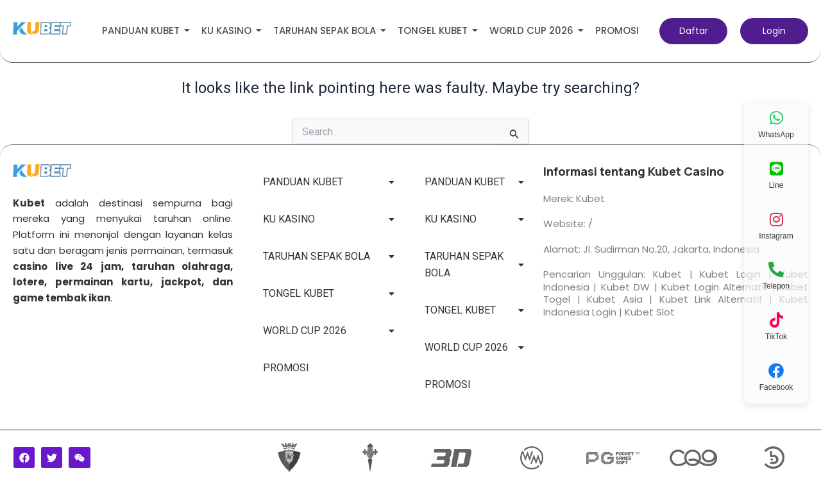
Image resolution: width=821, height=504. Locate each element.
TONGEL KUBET (435, 30)
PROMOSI (617, 30)
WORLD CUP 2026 (534, 30)
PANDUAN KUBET (143, 30)
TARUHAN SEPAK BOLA (327, 30)
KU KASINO (229, 30)
